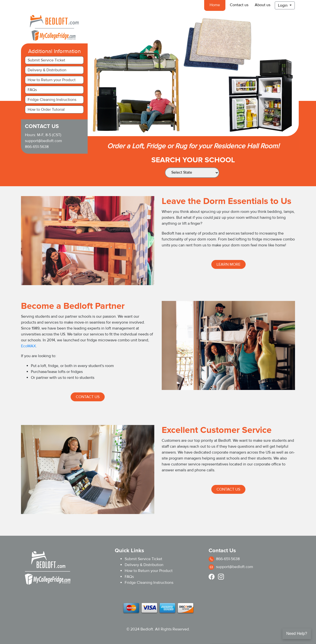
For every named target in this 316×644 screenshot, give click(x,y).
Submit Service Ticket (46, 60)
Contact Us (88, 397)
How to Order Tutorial (46, 110)
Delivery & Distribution (47, 70)
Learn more (228, 264)
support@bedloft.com (43, 141)
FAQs (32, 90)
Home (216, 5)
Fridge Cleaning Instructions (52, 100)
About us (263, 5)
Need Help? (297, 634)
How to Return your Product (52, 80)
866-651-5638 (37, 147)
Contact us (239, 5)
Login (283, 5)
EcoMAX (28, 346)
